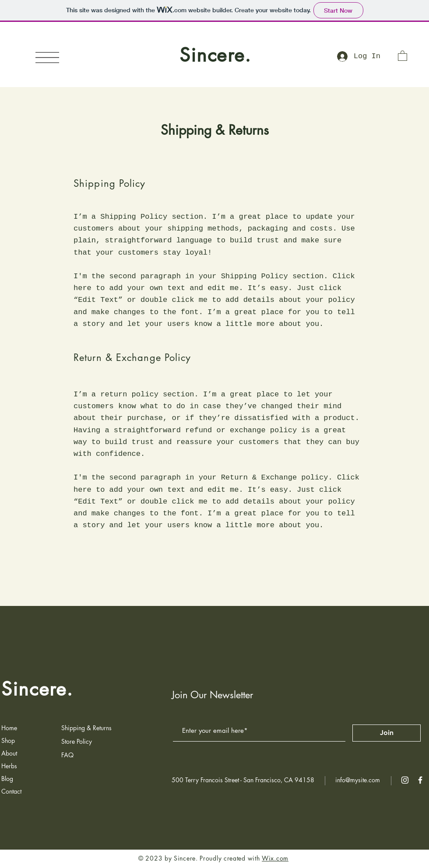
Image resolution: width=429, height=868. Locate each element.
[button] (47, 58)
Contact (11, 791)
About (9, 753)
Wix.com (275, 858)
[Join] (387, 733)
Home (9, 728)
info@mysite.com (358, 780)
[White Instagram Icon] (405, 780)
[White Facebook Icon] (420, 780)
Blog (7, 779)
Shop (8, 740)
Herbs (9, 766)
